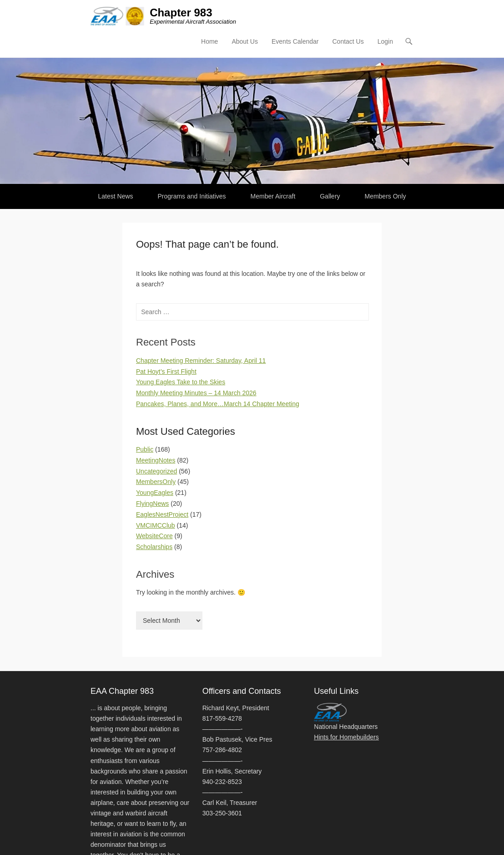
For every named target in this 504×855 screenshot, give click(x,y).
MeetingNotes (156, 460)
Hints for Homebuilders (346, 737)
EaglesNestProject (162, 514)
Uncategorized (156, 471)
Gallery (330, 196)
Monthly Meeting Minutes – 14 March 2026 (196, 393)
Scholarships (154, 547)
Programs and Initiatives (192, 196)
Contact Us (348, 41)
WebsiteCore (154, 536)
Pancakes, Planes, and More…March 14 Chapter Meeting (218, 404)
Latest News (116, 196)
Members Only (385, 196)
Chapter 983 (181, 13)
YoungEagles (155, 493)
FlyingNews (152, 504)
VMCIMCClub (156, 525)
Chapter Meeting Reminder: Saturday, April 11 (201, 361)
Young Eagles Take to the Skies (181, 382)
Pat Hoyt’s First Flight (166, 372)
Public (145, 449)
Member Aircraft (273, 196)
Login (385, 41)
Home (209, 41)
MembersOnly (156, 482)
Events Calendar (295, 41)
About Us (245, 41)
